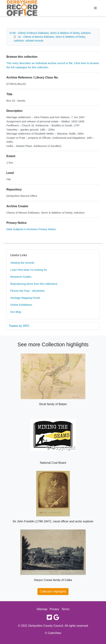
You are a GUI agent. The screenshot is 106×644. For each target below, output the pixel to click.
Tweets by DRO (19, 326)
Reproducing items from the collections (34, 284)
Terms (65, 609)
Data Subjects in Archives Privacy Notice (31, 229)
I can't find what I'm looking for (29, 270)
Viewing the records (22, 263)
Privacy (54, 609)
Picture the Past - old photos (27, 291)
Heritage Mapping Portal (25, 298)
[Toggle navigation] (95, 8)
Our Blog (16, 312)
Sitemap (42, 609)
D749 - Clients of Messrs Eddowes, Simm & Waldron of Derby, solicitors (50, 33)
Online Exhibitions (21, 305)
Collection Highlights (53, 591)
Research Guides (21, 277)
